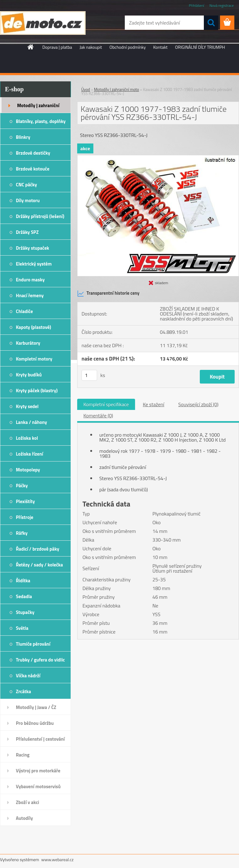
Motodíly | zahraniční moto (38, 107)
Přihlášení (197, 5)
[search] (211, 23)
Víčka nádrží (28, 676)
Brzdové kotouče (33, 169)
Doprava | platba (57, 47)
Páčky (22, 486)
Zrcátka (23, 691)
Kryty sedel (27, 406)
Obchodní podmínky (128, 47)
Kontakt (160, 47)
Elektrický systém (34, 264)
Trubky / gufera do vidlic (40, 660)
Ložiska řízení (30, 454)
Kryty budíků (29, 375)
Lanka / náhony (31, 422)
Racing (23, 755)
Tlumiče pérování (33, 644)
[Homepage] (31, 47)
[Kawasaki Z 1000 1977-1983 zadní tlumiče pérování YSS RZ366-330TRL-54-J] (158, 158)
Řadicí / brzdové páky (37, 549)
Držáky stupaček (33, 248)
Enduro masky (30, 280)
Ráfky (22, 533)
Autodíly (24, 818)
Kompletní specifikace (106, 404)
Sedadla (24, 596)
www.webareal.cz (58, 859)
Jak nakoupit (91, 47)
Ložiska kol (27, 438)
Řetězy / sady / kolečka (39, 565)
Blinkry (23, 137)
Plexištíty (25, 501)
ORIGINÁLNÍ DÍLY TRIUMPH (200, 47)
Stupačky (25, 612)
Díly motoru (28, 200)
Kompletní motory (34, 359)
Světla (22, 628)
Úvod (86, 89)
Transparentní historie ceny (108, 293)
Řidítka (23, 581)
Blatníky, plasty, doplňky (41, 121)
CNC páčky (26, 185)
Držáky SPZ (27, 232)
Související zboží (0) (198, 404)
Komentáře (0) (98, 416)
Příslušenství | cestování (40, 739)
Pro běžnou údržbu (35, 723)
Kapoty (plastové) (33, 327)
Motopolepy (28, 470)
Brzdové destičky (33, 153)
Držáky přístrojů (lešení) (40, 216)
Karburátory (28, 343)
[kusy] (89, 375)
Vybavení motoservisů (38, 786)
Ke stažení (154, 404)
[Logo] (43, 23)
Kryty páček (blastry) (37, 391)
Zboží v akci (28, 802)
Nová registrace (222, 5)
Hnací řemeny (30, 295)
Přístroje (25, 517)
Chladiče (24, 311)
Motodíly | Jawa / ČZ (36, 707)
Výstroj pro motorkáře (38, 771)
